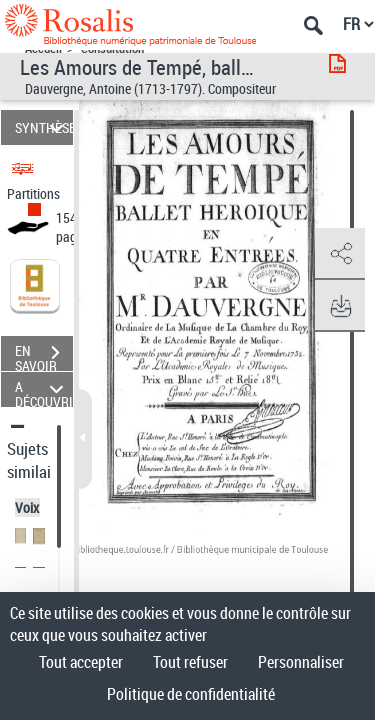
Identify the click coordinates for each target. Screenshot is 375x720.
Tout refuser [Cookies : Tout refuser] (190, 662)
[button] (340, 254)
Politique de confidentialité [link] (191, 694)
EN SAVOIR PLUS (44, 355)
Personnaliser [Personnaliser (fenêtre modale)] (301, 662)
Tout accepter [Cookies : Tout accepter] (81, 662)
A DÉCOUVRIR (44, 389)
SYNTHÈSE (44, 127)
